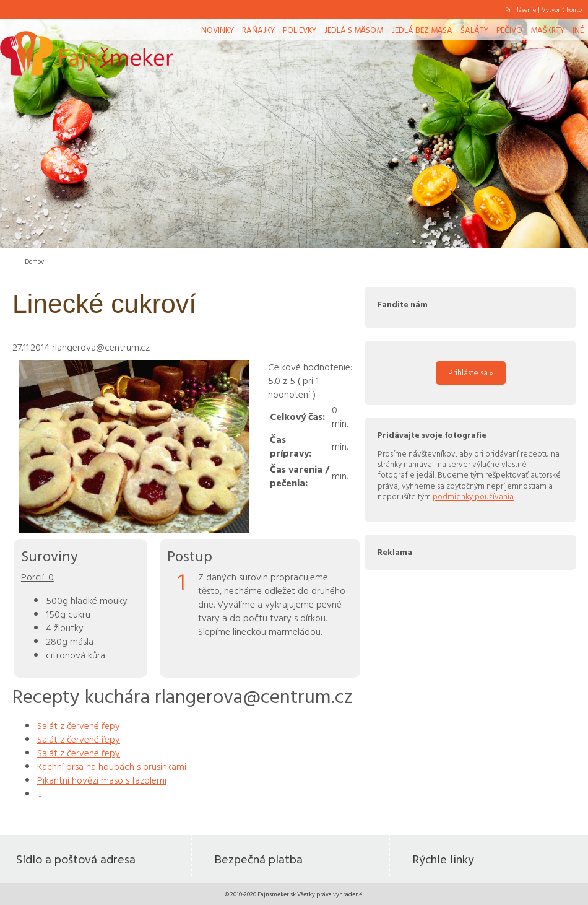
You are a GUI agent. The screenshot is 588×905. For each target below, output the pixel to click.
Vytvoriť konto (562, 9)
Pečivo (509, 30)
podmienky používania (473, 496)
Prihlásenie (521, 9)
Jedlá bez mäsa (422, 30)
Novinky (218, 30)
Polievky (300, 30)
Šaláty (474, 30)
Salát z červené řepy (79, 725)
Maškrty (547, 30)
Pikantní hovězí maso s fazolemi (102, 780)
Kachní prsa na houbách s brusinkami (112, 766)
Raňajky (258, 30)
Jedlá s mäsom (354, 30)
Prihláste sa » (471, 372)
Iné (578, 30)
